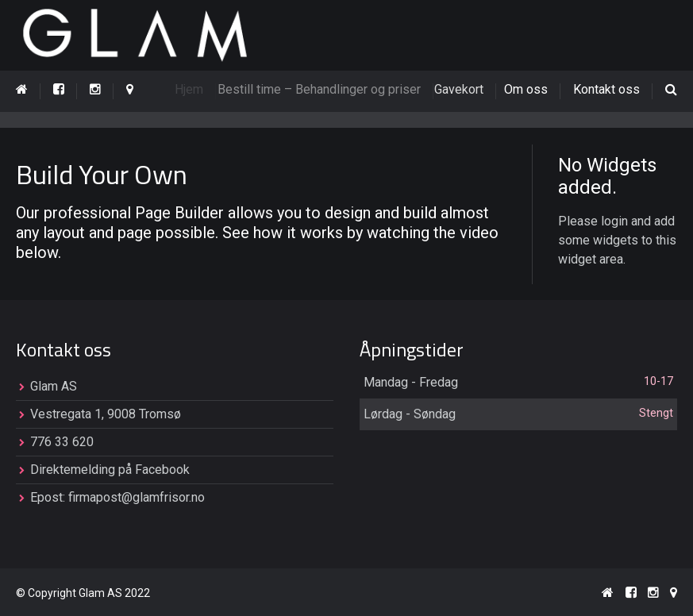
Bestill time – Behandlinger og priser (325, 89)
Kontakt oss (606, 89)
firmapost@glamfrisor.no (137, 498)
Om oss (527, 89)
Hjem (192, 89)
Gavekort (465, 89)
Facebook (162, 470)
